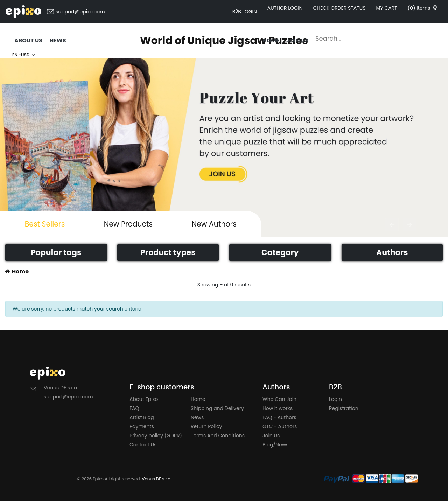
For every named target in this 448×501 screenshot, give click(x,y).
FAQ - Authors (279, 417)
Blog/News (275, 445)
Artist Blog (142, 417)
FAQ (134, 408)
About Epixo (144, 399)
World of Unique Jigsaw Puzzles (224, 41)
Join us (297, 40)
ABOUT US (28, 40)
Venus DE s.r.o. (156, 479)
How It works (278, 408)
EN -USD (24, 55)
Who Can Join (279, 399)
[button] (392, 225)
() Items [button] (422, 8)
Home (271, 40)
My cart (386, 8)
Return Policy (206, 426)
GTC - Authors (280, 426)
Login (335, 399)
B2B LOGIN (245, 12)
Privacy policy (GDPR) (156, 436)
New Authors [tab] (214, 224)
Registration (344, 408)
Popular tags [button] (56, 253)
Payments (142, 426)
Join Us (271, 436)
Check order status (339, 8)
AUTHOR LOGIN (285, 8)
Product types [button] (168, 253)
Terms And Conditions (218, 436)
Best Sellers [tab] (45, 224)
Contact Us (143, 445)
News (197, 417)
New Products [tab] (128, 224)
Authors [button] (392, 253)
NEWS (58, 40)
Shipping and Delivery (217, 408)
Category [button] (280, 253)
